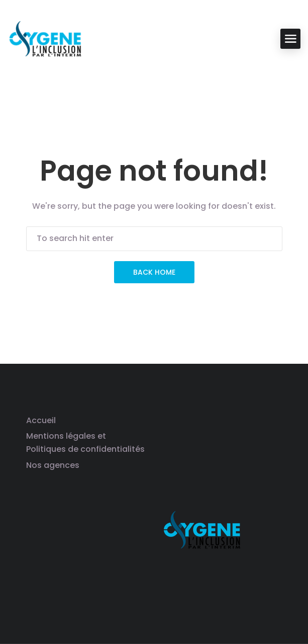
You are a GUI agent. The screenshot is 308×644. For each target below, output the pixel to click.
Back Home (154, 272)
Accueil (41, 420)
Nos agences (53, 465)
